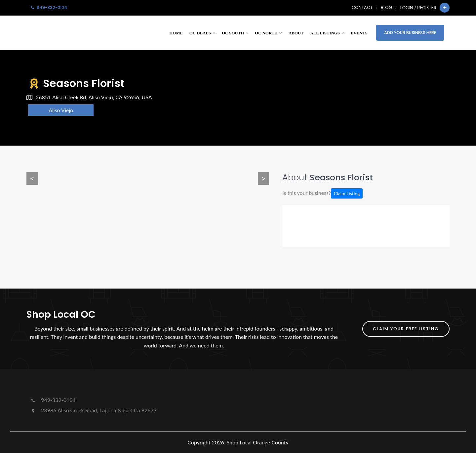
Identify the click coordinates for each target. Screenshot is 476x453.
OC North (268, 33)
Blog (386, 7)
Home (176, 33)
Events (359, 33)
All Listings (327, 33)
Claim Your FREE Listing (406, 329)
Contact (362, 7)
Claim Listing (347, 193)
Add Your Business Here (410, 33)
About (296, 33)
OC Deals (202, 33)
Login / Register (418, 8)
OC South (235, 33)
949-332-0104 (53, 400)
